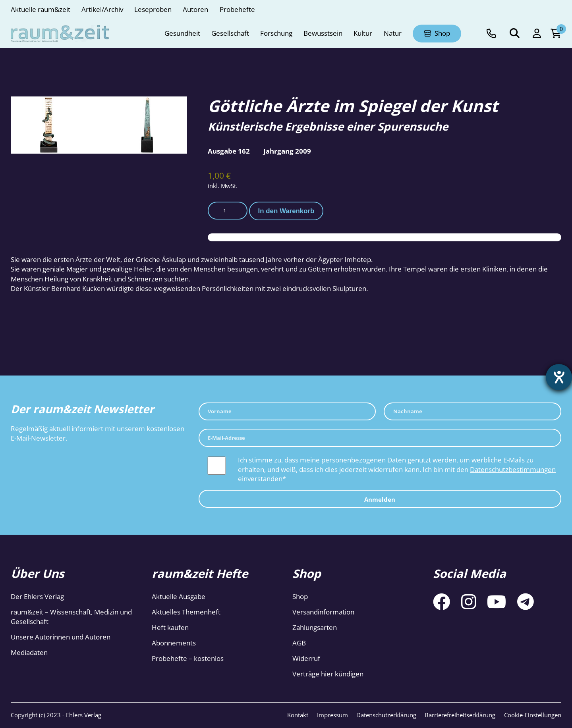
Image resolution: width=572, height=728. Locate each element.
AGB (299, 643)
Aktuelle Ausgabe (179, 596)
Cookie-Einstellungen (533, 715)
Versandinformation (323, 612)
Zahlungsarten (315, 627)
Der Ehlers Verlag (37, 596)
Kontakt (298, 715)
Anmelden (380, 499)
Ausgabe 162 (229, 151)
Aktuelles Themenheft (186, 612)
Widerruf (306, 658)
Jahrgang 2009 (287, 151)
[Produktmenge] (228, 211)
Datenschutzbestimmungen (513, 469)
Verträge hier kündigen (328, 674)
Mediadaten (29, 652)
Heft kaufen (170, 627)
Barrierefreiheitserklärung (460, 715)
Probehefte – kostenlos (188, 658)
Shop (300, 596)
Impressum (332, 715)
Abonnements (174, 643)
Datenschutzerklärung (386, 715)
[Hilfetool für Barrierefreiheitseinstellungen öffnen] (559, 377)
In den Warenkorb (286, 211)
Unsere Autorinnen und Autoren (61, 637)
